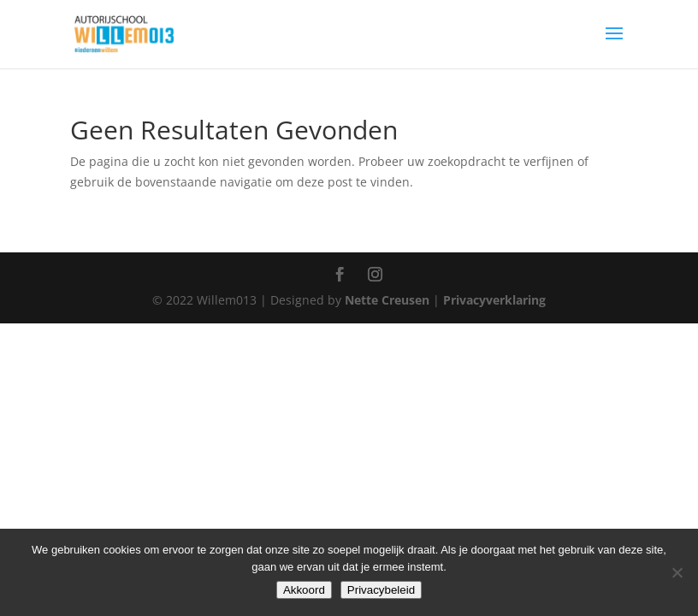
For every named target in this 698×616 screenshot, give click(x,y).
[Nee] (677, 572)
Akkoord (304, 590)
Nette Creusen (389, 300)
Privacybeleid (381, 590)
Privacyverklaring (494, 300)
